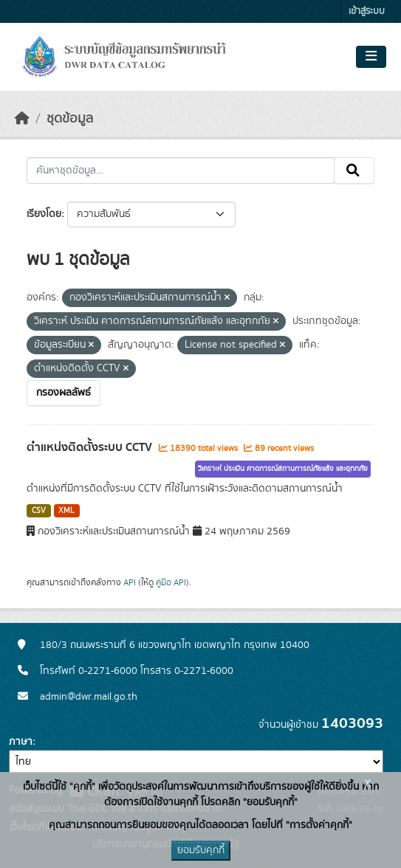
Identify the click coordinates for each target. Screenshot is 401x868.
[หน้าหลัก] (22, 119)
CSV (39, 511)
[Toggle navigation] (371, 57)
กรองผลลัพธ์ (64, 393)
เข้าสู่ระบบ (367, 11)
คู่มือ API (171, 582)
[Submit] (354, 170)
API (130, 582)
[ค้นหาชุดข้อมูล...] (181, 170)
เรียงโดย (44, 214)
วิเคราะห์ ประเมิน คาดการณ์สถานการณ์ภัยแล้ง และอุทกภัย (283, 469)
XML (66, 511)
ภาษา (21, 742)
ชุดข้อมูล (70, 119)
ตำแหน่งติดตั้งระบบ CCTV (91, 447)
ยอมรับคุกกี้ (201, 850)
